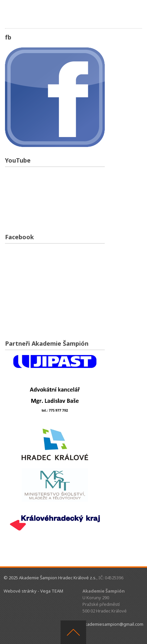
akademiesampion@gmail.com (113, 624)
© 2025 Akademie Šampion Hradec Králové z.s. (50, 578)
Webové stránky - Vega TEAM (33, 591)
